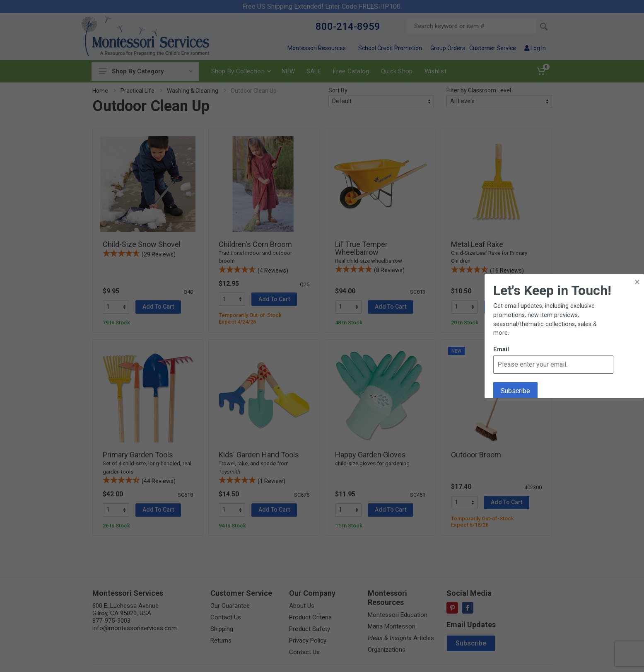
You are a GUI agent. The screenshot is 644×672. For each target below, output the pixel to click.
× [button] (637, 282)
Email (501, 349)
